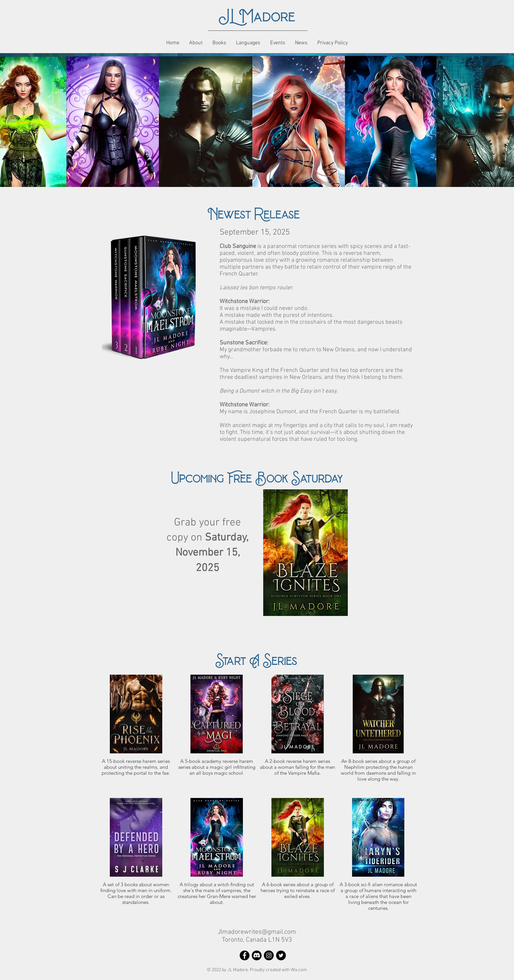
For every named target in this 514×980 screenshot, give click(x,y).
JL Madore (257, 17)
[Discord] (257, 955)
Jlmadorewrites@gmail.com (257, 932)
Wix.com (299, 970)
